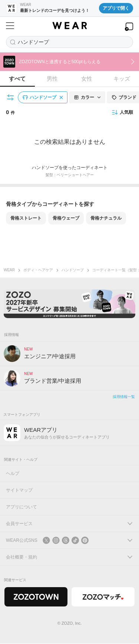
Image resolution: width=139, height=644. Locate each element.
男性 (52, 79)
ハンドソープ (73, 270)
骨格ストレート (26, 218)
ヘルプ (13, 474)
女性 (87, 79)
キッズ (122, 79)
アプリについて (21, 507)
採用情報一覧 (124, 397)
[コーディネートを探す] (69, 42)
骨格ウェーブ (66, 218)
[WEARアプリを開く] (129, 27)
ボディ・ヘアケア (38, 270)
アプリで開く (116, 8)
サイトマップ (19, 491)
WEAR (9, 270)
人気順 (122, 112)
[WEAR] (69, 26)
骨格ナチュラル (106, 218)
